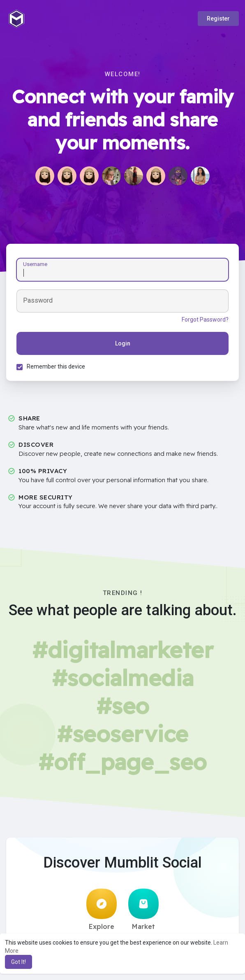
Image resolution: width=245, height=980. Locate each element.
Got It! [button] (18, 962)
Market (143, 910)
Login (123, 343)
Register (218, 19)
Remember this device (56, 366)
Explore (102, 910)
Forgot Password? (205, 320)
